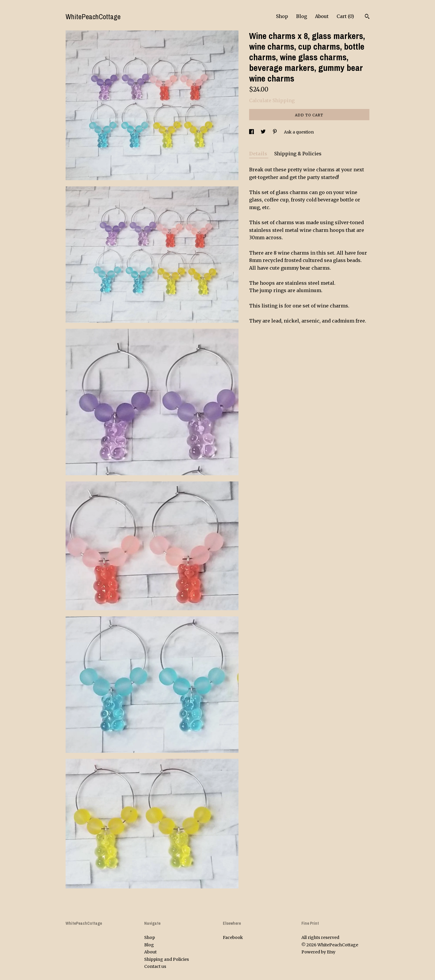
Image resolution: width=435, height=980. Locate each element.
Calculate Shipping (272, 100)
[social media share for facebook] (252, 132)
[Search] (367, 17)
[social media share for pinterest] (275, 132)
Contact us (155, 966)
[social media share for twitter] (264, 132)
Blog (302, 16)
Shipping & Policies (298, 154)
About (322, 16)
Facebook (233, 937)
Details (259, 154)
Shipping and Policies (167, 959)
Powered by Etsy (318, 952)
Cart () (345, 16)
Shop (282, 16)
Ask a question (299, 132)
